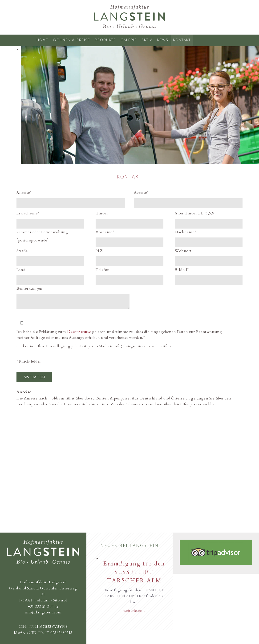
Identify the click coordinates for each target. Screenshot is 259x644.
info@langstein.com (43, 612)
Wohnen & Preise (72, 40)
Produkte (105, 40)
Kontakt (182, 40)
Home (42, 40)
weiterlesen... (134, 611)
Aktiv (147, 40)
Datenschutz (79, 332)
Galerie (129, 40)
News (163, 40)
